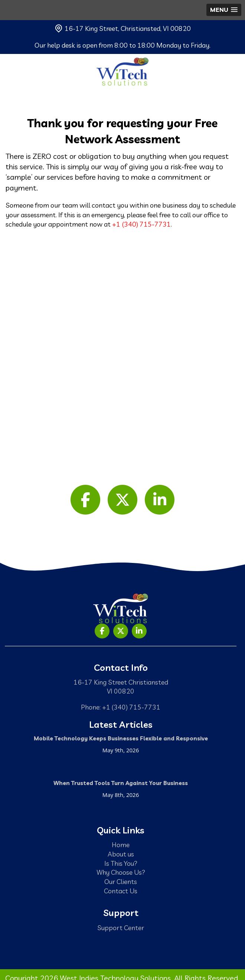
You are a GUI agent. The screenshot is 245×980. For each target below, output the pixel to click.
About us (121, 854)
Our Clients (121, 881)
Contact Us (121, 891)
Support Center (121, 928)
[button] (224, 10)
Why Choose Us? (121, 872)
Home (121, 845)
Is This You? (121, 863)
